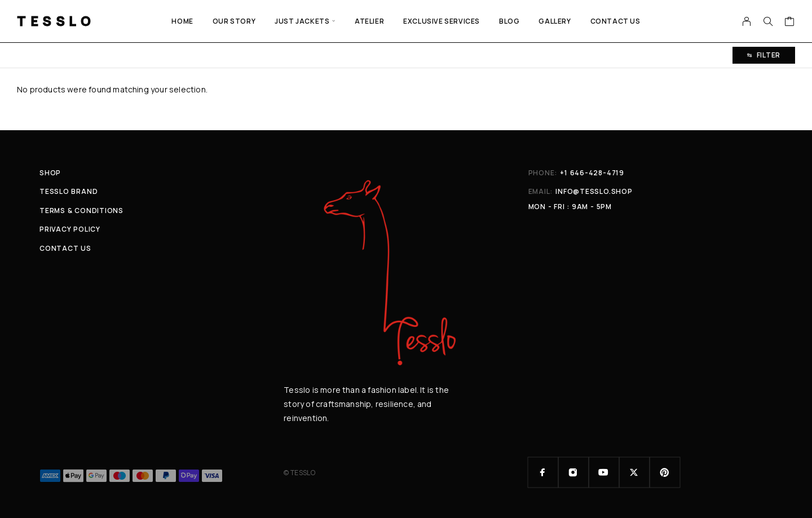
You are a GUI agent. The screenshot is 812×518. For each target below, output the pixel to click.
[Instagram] (573, 472)
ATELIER (369, 21)
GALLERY (555, 21)
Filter (764, 55)
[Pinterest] (665, 472)
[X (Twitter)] (634, 472)
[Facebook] (543, 472)
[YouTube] (604, 472)
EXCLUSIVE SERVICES (442, 21)
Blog (509, 21)
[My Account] (747, 21)
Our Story (234, 21)
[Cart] (790, 23)
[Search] (768, 21)
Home (182, 21)
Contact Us (615, 21)
